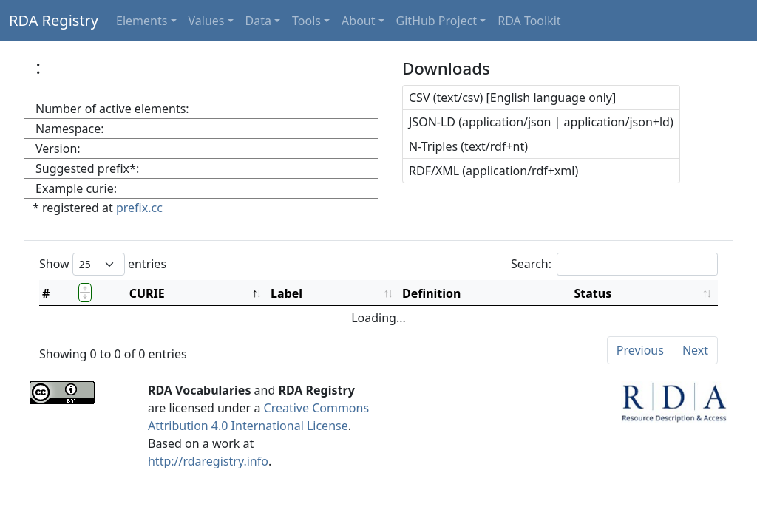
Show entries (103, 264)
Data (258, 21)
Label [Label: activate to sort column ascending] (286, 293)
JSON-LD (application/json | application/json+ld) (541, 122)
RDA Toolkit (529, 21)
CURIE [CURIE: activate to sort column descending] (147, 293)
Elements (142, 21)
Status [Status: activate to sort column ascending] (593, 293)
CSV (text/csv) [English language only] (512, 98)
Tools (306, 21)
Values (207, 21)
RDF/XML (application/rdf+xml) (493, 171)
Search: (614, 264)
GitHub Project (437, 21)
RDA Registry (54, 20)
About (358, 21)
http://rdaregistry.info (208, 461)
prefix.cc (139, 208)
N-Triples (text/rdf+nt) (468, 146)
